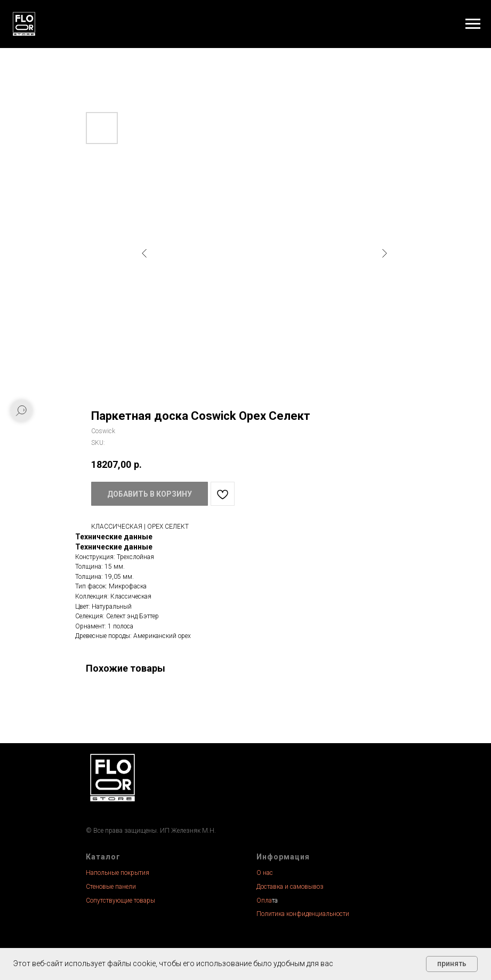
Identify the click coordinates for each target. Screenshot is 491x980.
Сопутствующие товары (120, 901)
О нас (265, 873)
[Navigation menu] (473, 24)
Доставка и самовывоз (290, 887)
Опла (264, 901)
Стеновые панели (111, 887)
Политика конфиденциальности (303, 914)
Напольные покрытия (118, 873)
